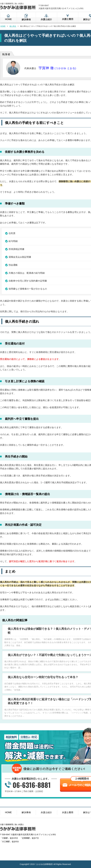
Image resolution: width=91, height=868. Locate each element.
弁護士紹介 (46, 19)
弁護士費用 (68, 19)
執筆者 (6, 54)
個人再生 (13, 26)
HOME (8, 19)
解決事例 (26, 20)
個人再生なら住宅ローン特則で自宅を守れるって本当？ (43, 677)
